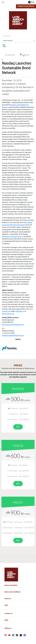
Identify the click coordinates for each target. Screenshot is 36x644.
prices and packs (11, 585)
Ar (33, 2)
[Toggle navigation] (3, 2)
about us (8, 599)
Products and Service (26, 6)
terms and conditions (13, 592)
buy (18, 427)
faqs (6, 605)
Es (32, 2)
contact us (8, 613)
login (6, 620)
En (29, 2)
